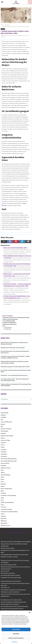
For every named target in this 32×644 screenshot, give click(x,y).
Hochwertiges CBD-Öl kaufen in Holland (10, 575)
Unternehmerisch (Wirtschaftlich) (9, 512)
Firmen (3, 445)
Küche (2, 479)
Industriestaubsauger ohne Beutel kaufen (11, 581)
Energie (3, 438)
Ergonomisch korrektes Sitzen (10, 324)
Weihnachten (4, 523)
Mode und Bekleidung (6, 489)
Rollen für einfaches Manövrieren (10, 319)
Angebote (3, 29)
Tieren (2, 505)
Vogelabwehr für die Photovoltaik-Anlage (11, 578)
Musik (2, 491)
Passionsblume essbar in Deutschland (10, 592)
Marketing (3, 484)
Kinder (2, 477)
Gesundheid (4, 454)
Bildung (3, 424)
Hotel (2, 470)
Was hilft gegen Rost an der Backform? (10, 604)
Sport (2, 500)
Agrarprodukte (5, 413)
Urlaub (2, 514)
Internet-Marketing (6, 475)
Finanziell (3, 443)
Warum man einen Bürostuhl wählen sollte (15, 248)
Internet (3, 473)
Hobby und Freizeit (6, 468)
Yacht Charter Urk (5, 588)
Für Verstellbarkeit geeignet (9, 321)
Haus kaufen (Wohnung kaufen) (9, 459)
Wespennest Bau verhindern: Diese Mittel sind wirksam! (14, 544)
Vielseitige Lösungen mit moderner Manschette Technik (15, 367)
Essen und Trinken (5, 440)
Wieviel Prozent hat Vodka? (7, 548)
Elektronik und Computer (7, 436)
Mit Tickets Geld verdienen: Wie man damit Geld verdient (14, 606)
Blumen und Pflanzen (6, 429)
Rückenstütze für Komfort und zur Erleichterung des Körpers (16, 318)
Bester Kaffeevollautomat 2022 (9, 565)
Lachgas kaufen (5, 546)
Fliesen (3, 447)
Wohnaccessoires (5, 525)
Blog (2, 427)
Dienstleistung (4, 431)
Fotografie (3, 450)
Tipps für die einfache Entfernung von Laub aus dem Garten (15, 594)
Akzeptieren (16, 629)
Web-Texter (4, 519)
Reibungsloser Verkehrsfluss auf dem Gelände (13, 348)
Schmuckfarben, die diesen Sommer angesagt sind (13, 590)
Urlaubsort (3, 516)
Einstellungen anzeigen (16, 638)
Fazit (4, 326)
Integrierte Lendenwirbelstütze (10, 323)
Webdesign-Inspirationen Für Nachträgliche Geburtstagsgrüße (16, 542)
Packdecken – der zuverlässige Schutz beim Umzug (14, 375)
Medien (3, 486)
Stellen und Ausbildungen (7, 502)
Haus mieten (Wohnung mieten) (9, 461)
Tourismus (4, 507)
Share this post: (9, 327)
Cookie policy (14, 642)
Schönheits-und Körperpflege (8, 496)
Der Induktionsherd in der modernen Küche (11, 600)
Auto (2, 420)
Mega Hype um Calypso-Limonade (9, 557)
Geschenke (4, 452)
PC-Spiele (3, 493)
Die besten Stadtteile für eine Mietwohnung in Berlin (13, 602)
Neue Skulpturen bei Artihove (8, 573)
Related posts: (8, 329)
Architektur (4, 417)
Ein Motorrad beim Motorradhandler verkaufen (12, 609)
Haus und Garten (5, 463)
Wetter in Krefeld (5, 571)
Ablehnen (16, 634)
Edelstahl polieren (5, 596)
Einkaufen (3, 433)
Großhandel (4, 456)
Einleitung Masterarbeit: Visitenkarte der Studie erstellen (15, 555)
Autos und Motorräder (6, 422)
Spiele (2, 498)
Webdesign (4, 521)
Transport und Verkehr (7, 509)
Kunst (2, 482)
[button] (30, 612)
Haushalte (3, 466)
